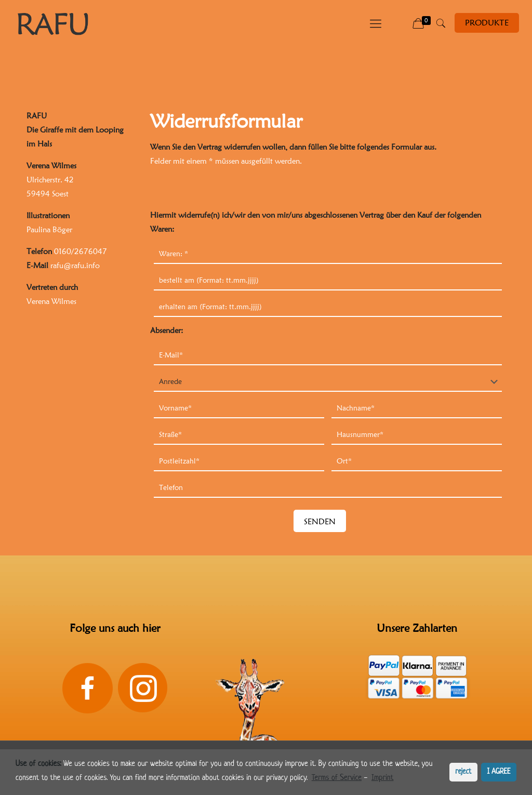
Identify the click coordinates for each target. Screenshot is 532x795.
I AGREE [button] (499, 772)
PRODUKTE (487, 23)
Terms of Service (337, 778)
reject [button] (463, 772)
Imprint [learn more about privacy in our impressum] (382, 778)
